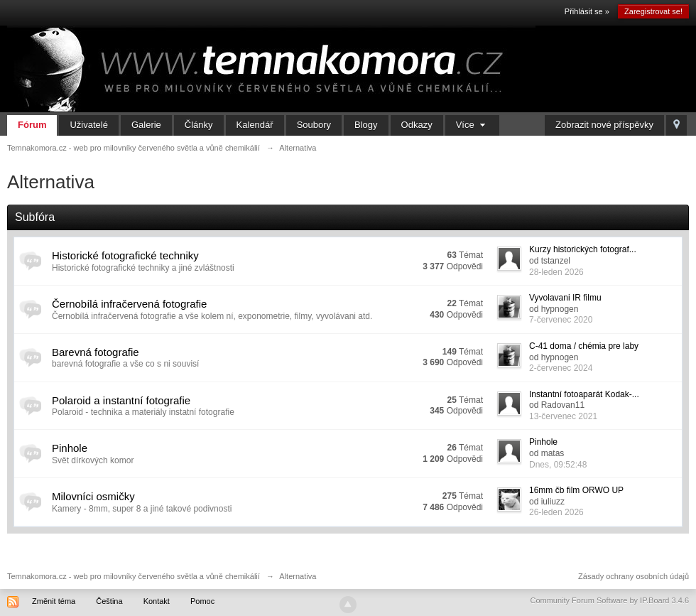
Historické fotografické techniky (125, 255)
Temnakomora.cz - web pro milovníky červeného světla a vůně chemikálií (134, 576)
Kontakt (157, 601)
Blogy (366, 125)
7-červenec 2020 (561, 320)
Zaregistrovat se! (653, 11)
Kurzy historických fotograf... (583, 249)
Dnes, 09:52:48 (558, 465)
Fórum (32, 125)
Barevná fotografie (96, 352)
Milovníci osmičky (93, 496)
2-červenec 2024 (561, 368)
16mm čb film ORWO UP (576, 490)
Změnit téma (54, 601)
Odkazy (417, 125)
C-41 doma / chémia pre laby (584, 346)
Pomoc (202, 601)
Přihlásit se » (587, 11)
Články (199, 125)
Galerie (146, 125)
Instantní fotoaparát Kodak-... (584, 394)
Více (473, 125)
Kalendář (255, 125)
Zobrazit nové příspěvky (604, 125)
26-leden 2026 (556, 512)
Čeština (109, 601)
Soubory (314, 125)
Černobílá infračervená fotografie (129, 304)
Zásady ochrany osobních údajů (634, 576)
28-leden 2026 (556, 272)
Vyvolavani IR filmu (565, 298)
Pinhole (70, 448)
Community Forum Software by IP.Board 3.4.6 (609, 600)
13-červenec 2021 (563, 416)
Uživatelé (88, 125)
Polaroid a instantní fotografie (121, 400)
